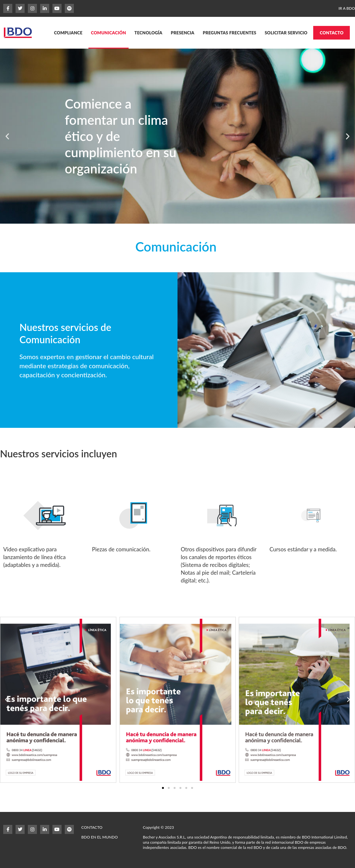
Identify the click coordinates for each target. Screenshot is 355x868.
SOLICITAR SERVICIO (286, 33)
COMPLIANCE (68, 33)
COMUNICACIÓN (109, 33)
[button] (7, 136)
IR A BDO (347, 8)
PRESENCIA (183, 33)
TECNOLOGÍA (148, 33)
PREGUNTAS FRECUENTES (229, 33)
